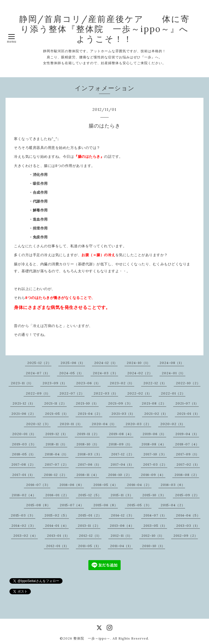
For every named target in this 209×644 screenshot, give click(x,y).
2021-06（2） (24, 414)
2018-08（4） (154, 444)
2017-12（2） (123, 454)
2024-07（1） (38, 373)
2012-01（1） (58, 546)
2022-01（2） (173, 393)
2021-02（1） (156, 414)
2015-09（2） (187, 495)
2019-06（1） (154, 434)
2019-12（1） (57, 434)
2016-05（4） (106, 485)
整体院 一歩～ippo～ (92, 638)
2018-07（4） (187, 444)
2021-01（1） (188, 414)
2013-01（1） (58, 536)
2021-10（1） (87, 403)
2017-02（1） (188, 464)
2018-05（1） (24, 454)
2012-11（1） (121, 536)
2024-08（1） (172, 363)
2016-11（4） (88, 475)
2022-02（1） (140, 393)
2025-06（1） (73, 363)
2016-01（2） (57, 495)
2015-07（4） (72, 505)
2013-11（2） (89, 526)
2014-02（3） (24, 526)
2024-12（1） (106, 363)
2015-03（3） (23, 515)
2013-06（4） (122, 526)
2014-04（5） (188, 515)
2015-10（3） (154, 495)
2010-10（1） (154, 546)
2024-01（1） (174, 373)
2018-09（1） (120, 444)
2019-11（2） (88, 434)
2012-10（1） (153, 536)
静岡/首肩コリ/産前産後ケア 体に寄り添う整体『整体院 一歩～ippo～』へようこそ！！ (104, 29)
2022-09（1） (38, 393)
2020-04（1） (104, 424)
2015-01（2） (90, 515)
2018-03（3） (90, 454)
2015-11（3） (122, 495)
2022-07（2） (72, 393)
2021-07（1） (187, 403)
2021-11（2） (55, 403)
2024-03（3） (105, 373)
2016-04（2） (139, 485)
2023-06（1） (88, 383)
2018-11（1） (56, 444)
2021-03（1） (123, 414)
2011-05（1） (89, 546)
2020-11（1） (71, 424)
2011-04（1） (121, 546)
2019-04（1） (187, 434)
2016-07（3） (38, 485)
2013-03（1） (188, 526)
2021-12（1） (24, 403)
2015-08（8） (38, 505)
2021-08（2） (154, 403)
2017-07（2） (57, 464)
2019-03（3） (24, 444)
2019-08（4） (121, 434)
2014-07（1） (155, 515)
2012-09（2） (186, 536)
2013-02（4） (26, 536)
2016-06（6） (72, 485)
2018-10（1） (88, 444)
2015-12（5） (90, 495)
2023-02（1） (122, 383)
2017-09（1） (188, 454)
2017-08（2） (23, 464)
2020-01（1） (24, 434)
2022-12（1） (155, 383)
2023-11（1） (22, 383)
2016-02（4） (24, 495)
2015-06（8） (106, 505)
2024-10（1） (139, 363)
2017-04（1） (122, 464)
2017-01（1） (23, 475)
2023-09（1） (55, 383)
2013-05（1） (155, 526)
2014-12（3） (123, 515)
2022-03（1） (106, 393)
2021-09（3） (120, 403)
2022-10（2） (188, 383)
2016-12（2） (56, 475)
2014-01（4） (57, 526)
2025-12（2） (39, 363)
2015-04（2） (173, 505)
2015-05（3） (139, 505)
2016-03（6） (173, 485)
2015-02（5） (57, 515)
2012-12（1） (90, 536)
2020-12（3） (38, 424)
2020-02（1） (173, 424)
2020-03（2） (138, 424)
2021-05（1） (57, 414)
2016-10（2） (120, 475)
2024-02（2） (140, 373)
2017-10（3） (155, 454)
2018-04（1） (57, 454)
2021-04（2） (90, 414)
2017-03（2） (155, 464)
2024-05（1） (71, 373)
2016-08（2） (187, 475)
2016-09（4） (153, 475)
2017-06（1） (89, 464)
